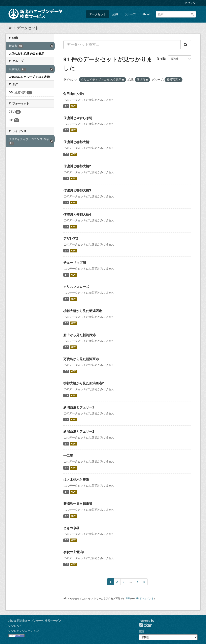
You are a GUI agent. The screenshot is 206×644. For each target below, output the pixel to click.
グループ (130, 14)
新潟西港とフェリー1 (79, 407)
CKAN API (15, 626)
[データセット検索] (176, 14)
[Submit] (192, 14)
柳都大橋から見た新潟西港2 (84, 383)
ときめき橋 (71, 528)
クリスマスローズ (76, 287)
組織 (115, 14)
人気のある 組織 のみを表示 (26, 54)
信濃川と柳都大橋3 (77, 190)
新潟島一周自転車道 (78, 504)
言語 (141, 631)
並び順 (161, 59)
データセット (98, 14)
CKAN (145, 625)
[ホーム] (10, 28)
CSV (73, 106)
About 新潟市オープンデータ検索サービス (35, 621)
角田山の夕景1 (74, 94)
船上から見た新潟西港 (79, 335)
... (131, 582)
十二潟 (68, 456)
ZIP (66, 106)
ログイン (190, 3)
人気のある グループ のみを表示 (29, 77)
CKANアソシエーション (24, 631)
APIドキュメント (145, 599)
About (146, 14)
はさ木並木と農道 (76, 480)
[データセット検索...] (122, 45)
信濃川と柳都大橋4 (77, 214)
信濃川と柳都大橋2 (77, 166)
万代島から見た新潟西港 (81, 359)
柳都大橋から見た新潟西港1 (84, 311)
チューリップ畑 (75, 263)
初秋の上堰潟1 (74, 552)
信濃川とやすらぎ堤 (78, 118)
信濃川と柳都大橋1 (77, 142)
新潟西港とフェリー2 (79, 432)
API (128, 599)
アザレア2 (71, 238)
